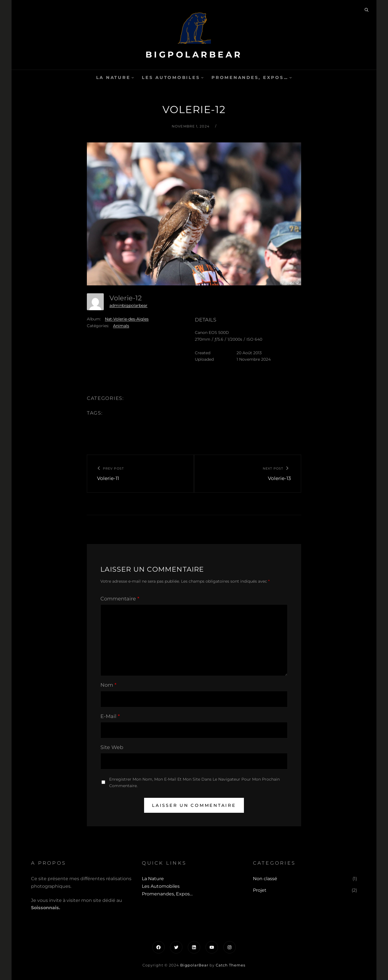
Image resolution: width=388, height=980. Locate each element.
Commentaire (120, 599)
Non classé (265, 879)
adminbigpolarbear (128, 305)
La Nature (113, 77)
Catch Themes (231, 965)
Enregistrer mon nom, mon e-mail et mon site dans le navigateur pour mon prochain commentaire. (194, 782)
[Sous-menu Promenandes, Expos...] (291, 77)
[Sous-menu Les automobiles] (202, 77)
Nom (108, 685)
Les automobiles (171, 77)
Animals (121, 326)
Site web (112, 747)
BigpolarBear (194, 55)
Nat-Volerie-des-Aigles (127, 319)
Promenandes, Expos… (250, 77)
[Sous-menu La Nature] (133, 77)
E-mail (110, 716)
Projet (260, 890)
